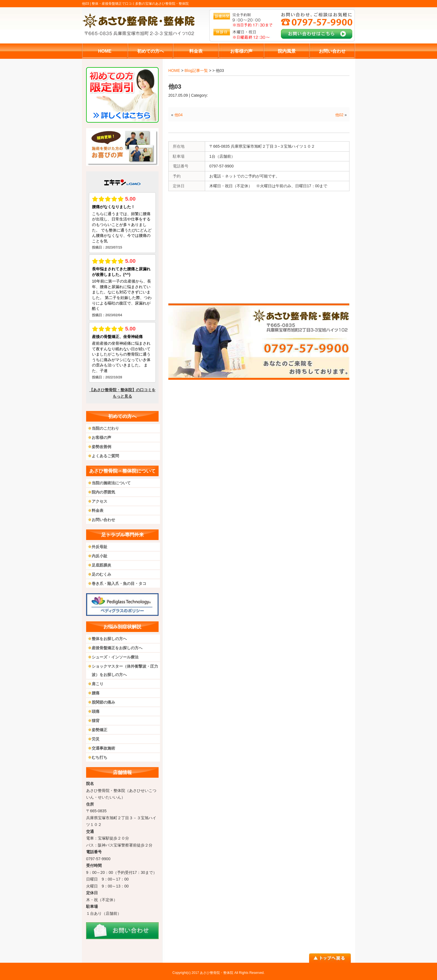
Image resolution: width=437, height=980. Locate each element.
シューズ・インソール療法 (115, 657)
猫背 (96, 721)
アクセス (99, 501)
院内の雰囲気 (103, 492)
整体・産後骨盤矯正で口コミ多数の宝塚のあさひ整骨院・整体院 (140, 4)
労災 (96, 739)
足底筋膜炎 (101, 565)
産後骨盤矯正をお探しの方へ (117, 648)
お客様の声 (101, 437)
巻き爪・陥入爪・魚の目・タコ (119, 583)
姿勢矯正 (99, 730)
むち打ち (99, 757)
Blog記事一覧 (196, 70)
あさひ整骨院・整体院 (217, 973)
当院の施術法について (111, 483)
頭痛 (96, 711)
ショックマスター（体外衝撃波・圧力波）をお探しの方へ (125, 670)
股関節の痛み (103, 702)
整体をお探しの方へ (109, 639)
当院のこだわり (105, 428)
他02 (339, 115)
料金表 (98, 510)
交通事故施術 (103, 748)
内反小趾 (99, 556)
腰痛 (96, 693)
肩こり (98, 684)
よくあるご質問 (105, 456)
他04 (179, 115)
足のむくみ (101, 574)
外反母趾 (99, 547)
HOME (174, 70)
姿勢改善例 (101, 447)
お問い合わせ (103, 520)
